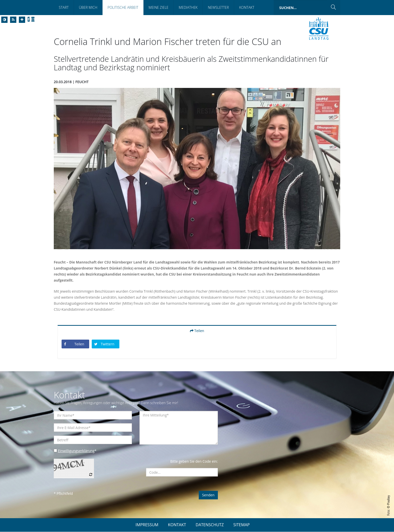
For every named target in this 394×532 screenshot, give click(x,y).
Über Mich (88, 7)
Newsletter (218, 7)
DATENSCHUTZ (210, 525)
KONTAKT (177, 525)
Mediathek (188, 7)
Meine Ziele (158, 7)
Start (64, 7)
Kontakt (247, 7)
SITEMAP (242, 525)
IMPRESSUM (147, 525)
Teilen (197, 331)
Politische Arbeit (123, 7)
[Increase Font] (22, 20)
